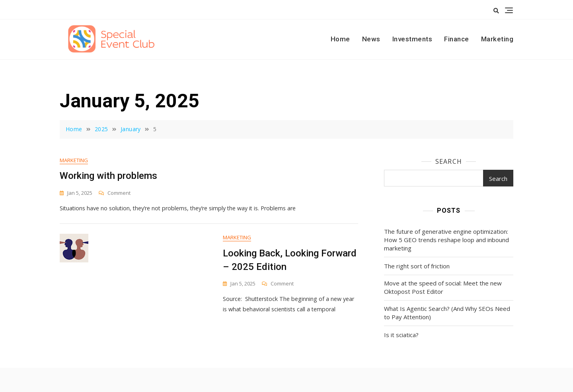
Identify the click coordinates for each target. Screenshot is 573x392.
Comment (119, 193)
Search (449, 161)
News (371, 39)
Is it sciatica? (401, 335)
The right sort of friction (417, 266)
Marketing (497, 39)
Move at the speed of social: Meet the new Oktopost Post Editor (443, 287)
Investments (412, 39)
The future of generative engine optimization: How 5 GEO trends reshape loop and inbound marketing (446, 240)
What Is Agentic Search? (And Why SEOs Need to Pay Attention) (447, 313)
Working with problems (108, 176)
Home (340, 39)
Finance (457, 39)
